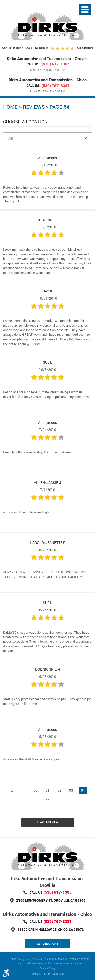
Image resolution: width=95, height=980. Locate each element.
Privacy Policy (48, 968)
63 (71, 790)
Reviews (34, 107)
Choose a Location (25, 122)
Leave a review (48, 822)
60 (36, 790)
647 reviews (85, 48)
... (24, 790)
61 (48, 790)
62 (59, 790)
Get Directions (48, 943)
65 (48, 798)
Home (10, 107)
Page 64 (59, 107)
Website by (48, 974)
